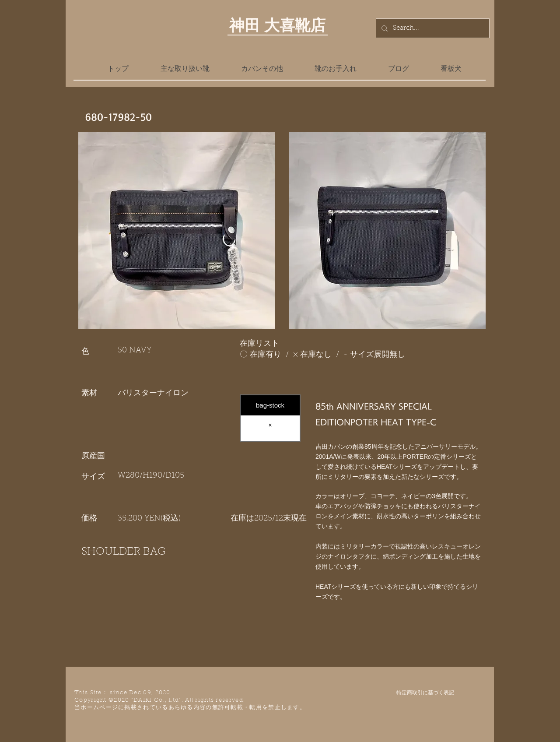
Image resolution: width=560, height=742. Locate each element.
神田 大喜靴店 (277, 25)
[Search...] (432, 28)
